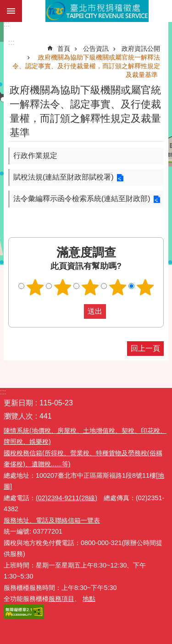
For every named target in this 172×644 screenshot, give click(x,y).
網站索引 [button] (11, 11)
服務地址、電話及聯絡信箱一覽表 (52, 520)
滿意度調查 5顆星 (145, 287)
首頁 (64, 49)
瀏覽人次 (18, 416)
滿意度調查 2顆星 (62, 287)
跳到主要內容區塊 (5, 5)
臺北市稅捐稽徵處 (97, 11)
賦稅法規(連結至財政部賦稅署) (64, 177)
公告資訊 (96, 49)
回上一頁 (145, 348)
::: (7, 24)
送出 (75, 311)
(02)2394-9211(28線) (67, 498)
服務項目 (61, 599)
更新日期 (18, 403)
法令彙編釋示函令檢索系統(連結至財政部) (82, 199)
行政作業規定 (35, 156)
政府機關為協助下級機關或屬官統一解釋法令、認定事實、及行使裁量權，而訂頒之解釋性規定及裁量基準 (86, 66)
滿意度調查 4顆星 (117, 287)
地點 (89, 599)
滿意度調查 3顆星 (90, 287)
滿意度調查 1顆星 (35, 287)
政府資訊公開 (141, 49)
